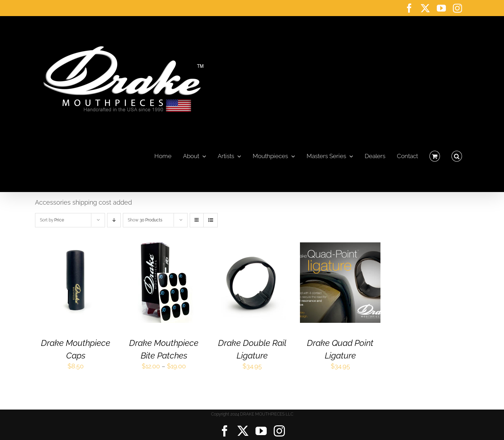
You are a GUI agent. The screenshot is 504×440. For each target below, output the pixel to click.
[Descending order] (114, 220)
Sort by (52, 220)
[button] (457, 154)
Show (145, 220)
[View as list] (211, 220)
